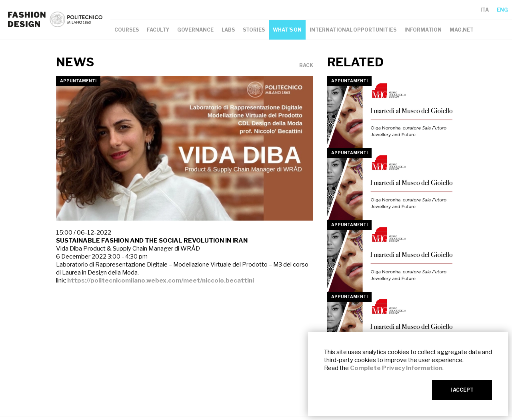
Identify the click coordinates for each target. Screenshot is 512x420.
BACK (306, 66)
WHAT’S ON (287, 30)
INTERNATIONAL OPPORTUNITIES (353, 30)
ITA (485, 10)
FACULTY (158, 30)
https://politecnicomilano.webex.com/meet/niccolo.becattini (161, 281)
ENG (502, 10)
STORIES (254, 30)
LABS (228, 30)
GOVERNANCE (195, 30)
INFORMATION (423, 30)
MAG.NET (462, 30)
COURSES (127, 30)
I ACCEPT (462, 390)
